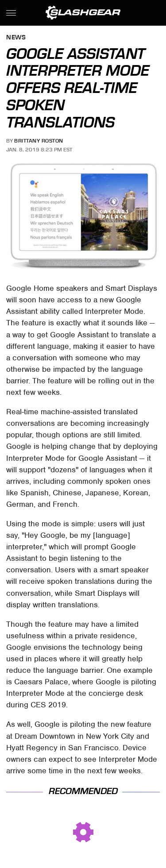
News (16, 38)
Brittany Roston (39, 141)
